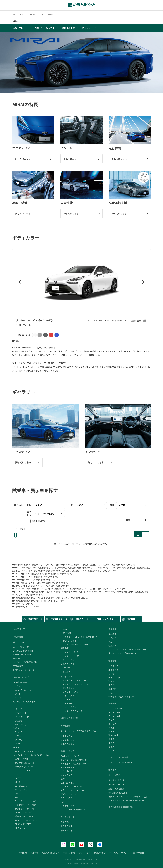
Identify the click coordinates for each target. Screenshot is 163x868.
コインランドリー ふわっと (121, 763)
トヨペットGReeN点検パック (74, 760)
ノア (16, 705)
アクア (17, 686)
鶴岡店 (111, 739)
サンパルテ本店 (115, 708)
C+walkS (65, 667)
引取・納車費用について (71, 767)
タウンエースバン (69, 692)
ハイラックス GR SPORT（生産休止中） (79, 637)
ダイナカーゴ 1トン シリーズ (74, 680)
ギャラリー (87, 28)
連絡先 (111, 681)
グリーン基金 (114, 775)
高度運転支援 (68, 28)
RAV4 (16, 797)
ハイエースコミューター (72, 711)
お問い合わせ (100, 853)
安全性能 (50, 28)
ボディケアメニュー (69, 794)
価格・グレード (20, 28)
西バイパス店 (114, 716)
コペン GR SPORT (22, 824)
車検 (63, 779)
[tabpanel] (81, 62)
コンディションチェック (71, 787)
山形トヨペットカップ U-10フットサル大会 (128, 797)
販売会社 (112, 685)
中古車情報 (18, 666)
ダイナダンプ (68, 688)
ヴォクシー (19, 709)
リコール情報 (69, 853)
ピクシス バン (68, 660)
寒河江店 (112, 724)
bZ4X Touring (20, 786)
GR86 (64, 629)
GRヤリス (66, 633)
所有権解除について (51, 853)
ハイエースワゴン (22, 725)
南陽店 (111, 747)
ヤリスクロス (20, 790)
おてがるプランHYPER (23, 651)
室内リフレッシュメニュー (72, 790)
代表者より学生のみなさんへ (121, 697)
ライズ (17, 793)
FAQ (62, 802)
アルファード (20, 713)
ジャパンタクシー (69, 707)
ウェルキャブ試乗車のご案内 (26, 662)
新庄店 (111, 731)
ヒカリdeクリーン (69, 771)
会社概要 (112, 634)
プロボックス (68, 699)
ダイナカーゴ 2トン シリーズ (74, 684)
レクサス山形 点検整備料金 (73, 810)
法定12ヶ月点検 (68, 783)
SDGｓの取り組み (116, 789)
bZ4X (16, 782)
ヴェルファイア (21, 717)
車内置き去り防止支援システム (74, 764)
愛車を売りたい (68, 744)
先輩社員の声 (114, 677)
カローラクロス (21, 759)
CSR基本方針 (138, 853)
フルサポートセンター (70, 806)
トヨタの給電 (67, 826)
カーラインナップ (21, 647)
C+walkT (65, 672)
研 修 (111, 674)
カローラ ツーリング (23, 751)
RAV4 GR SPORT (69, 641)
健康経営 (112, 646)
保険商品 (65, 822)
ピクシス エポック (70, 652)
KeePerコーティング (70, 756)
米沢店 (111, 743)
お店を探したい (68, 740)
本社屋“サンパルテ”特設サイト (122, 653)
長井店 (111, 750)
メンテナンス (67, 775)
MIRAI (15, 21)
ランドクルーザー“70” (24, 809)
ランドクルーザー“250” (24, 805)
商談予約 (17, 658)
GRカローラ (19, 828)
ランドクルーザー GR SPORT (74, 644)
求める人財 (113, 670)
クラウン (18, 736)
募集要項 (112, 689)
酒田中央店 (113, 735)
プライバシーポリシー (119, 853)
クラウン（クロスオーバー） (27, 767)
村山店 (111, 728)
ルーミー (18, 698)
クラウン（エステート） (25, 763)
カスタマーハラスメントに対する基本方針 (127, 649)
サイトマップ (84, 853)
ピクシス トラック (70, 656)
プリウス (18, 740)
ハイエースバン (68, 696)
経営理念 (112, 638)
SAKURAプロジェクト (118, 793)
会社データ (113, 693)
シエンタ (18, 721)
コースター (66, 703)
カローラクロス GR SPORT (26, 820)
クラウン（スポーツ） (24, 770)
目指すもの (113, 666)
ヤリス (17, 694)
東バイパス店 (114, 712)
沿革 (110, 642)
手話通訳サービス (116, 784)
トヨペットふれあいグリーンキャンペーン (127, 800)
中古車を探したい (69, 736)
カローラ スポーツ (22, 690)
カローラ (18, 732)
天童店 (111, 720)
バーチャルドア (20, 642)
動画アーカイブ (67, 831)
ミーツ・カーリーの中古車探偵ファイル (78, 731)
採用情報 (34, 853)
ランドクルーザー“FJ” (24, 812)
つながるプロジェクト (118, 780)
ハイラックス (20, 774)
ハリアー (18, 778)
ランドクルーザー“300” (24, 801)
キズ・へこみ (67, 798)
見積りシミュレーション (24, 670)
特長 (37, 28)
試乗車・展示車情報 (22, 654)
